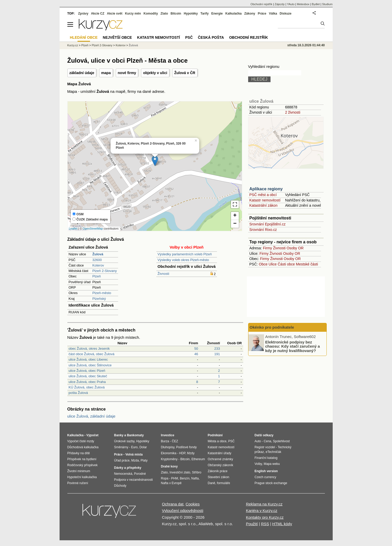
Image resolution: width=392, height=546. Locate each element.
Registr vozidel (265, 447)
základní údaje (82, 73)
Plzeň (97, 276)
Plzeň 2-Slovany (105, 271)
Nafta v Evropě (171, 483)
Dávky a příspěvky (128, 468)
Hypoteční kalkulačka (82, 477)
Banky (119, 435)
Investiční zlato (180, 472)
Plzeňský (99, 299)
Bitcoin (176, 14)
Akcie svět (115, 14)
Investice (168, 435)
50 (196, 349)
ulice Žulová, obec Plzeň (87, 371)
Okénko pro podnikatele (272, 327)
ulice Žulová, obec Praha (87, 382)
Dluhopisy (168, 447)
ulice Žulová (261, 101)
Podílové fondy (186, 447)
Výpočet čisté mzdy (81, 441)
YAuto (291, 4)
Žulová (133, 45)
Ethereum (198, 459)
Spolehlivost (281, 441)
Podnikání (215, 435)
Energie (217, 14)
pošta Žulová (78, 393)
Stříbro (197, 472)
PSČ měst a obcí (263, 195)
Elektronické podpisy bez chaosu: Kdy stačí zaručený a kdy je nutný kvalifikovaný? (293, 346)
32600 (97, 260)
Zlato (164, 14)
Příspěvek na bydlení (82, 459)
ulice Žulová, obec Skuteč (88, 376)
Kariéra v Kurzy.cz (262, 511)
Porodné (140, 474)
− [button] (235, 224)
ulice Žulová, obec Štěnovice (90, 365)
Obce (263, 264)
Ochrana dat (173, 504)
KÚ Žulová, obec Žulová (87, 387)
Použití (252, 524)
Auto (258, 441)
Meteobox (303, 4)
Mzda (135, 460)
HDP (182, 453)
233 (217, 349)
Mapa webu (272, 464)
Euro (134, 447)
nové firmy (127, 73)
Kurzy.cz (73, 45)
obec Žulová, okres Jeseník (89, 349)
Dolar (143, 447)
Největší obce (117, 37)
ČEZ (175, 441)
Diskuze (285, 14)
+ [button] (235, 216)
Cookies (192, 504)
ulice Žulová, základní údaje (91, 416)
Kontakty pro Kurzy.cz (265, 517)
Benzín (185, 478)
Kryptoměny (169, 459)
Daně (212, 483)
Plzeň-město (102, 293)
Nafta (195, 478)
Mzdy (191, 453)
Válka (273, 14)
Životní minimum (79, 471)
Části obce (286, 264)
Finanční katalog (266, 458)
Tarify (204, 14)
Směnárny (121, 447)
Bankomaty (135, 435)
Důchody (120, 486)
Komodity (151, 14)
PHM (175, 478)
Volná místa (134, 454)
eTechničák (273, 452)
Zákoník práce (218, 471)
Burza (165, 441)
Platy (144, 460)
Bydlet (316, 4)
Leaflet (73, 229)
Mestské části (307, 264)
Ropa (165, 478)
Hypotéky (191, 14)
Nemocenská (123, 474)
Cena (268, 441)
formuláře (224, 483)
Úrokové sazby (124, 441)
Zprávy (83, 14)
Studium (327, 4)
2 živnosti (293, 112)
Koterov (98, 265)
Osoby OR (295, 248)
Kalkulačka (233, 14)
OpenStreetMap (93, 229)
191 (217, 354)
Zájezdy (280, 4)
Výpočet (92, 435)
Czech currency (265, 477)
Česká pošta (211, 37)
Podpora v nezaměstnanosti (134, 480)
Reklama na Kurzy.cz (264, 504)
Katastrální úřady (220, 453)
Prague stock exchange (271, 483)
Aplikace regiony (266, 189)
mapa (106, 73)
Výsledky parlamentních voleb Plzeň (185, 254)
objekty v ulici (155, 73)
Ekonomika (169, 453)
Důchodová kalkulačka (83, 447)
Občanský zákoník (221, 465)
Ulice (272, 264)
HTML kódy (282, 524)
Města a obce (217, 441)
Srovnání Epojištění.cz (268, 224)
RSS (265, 524)
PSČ (189, 37)
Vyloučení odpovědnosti (183, 511)
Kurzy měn (133, 14)
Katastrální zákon (264, 205)
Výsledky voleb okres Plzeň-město (183, 260)
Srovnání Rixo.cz (263, 230)
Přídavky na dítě (79, 453)
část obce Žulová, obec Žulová (92, 354)
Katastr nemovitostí (265, 200)
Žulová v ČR (185, 73)
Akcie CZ (98, 14)
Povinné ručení (78, 483)
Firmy (268, 248)
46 (196, 354)
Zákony (250, 14)
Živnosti (163, 274)
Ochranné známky (220, 459)
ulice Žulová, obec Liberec (88, 359)
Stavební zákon (219, 477)
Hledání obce (84, 37)
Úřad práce (122, 460)
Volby (258, 464)
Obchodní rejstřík (261, 4)
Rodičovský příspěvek (83, 465)
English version (266, 471)
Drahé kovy (169, 466)
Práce (262, 14)
